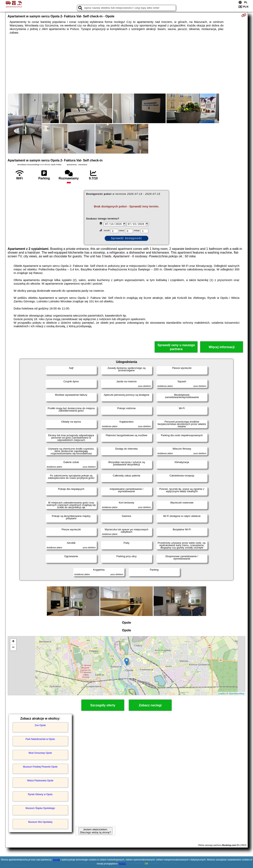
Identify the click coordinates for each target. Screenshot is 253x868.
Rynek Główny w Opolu (40, 794)
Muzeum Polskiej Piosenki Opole (40, 767)
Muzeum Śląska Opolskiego (40, 808)
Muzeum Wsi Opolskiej (40, 822)
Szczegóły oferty (103, 705)
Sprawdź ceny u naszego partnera (176, 347)
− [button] (13, 648)
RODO (123, 864)
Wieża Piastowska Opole (40, 781)
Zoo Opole (40, 725)
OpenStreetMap (237, 694)
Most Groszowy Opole (40, 753)
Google (56, 860)
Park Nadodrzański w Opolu (40, 739)
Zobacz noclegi (150, 705)
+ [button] (13, 642)
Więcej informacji (222, 347)
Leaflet (222, 694)
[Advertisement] (126, 64)
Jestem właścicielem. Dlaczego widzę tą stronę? (95, 831)
